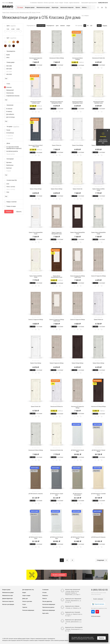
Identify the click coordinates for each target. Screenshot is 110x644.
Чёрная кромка (11, 154)
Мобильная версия (96, 616)
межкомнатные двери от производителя (45, 639)
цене (57, 26)
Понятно (101, 638)
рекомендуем (41, 26)
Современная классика (13, 96)
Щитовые (9, 162)
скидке (68, 26)
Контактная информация (49, 604)
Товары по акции (11, 206)
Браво (8, 55)
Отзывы (66, 3)
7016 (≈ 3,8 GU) (11, 187)
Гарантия (25, 607)
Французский (10, 90)
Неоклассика (10, 93)
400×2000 (9, 74)
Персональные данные (48, 607)
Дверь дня (25, 599)
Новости (45, 599)
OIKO (8, 58)
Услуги (57, 3)
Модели (105, 26)
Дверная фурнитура (8, 599)
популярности (50, 26)
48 (85, 26)
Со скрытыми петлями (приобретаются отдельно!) (14, 148)
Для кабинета (10, 114)
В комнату (9, 111)
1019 (8, 184)
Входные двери (30, 7)
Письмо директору (47, 601)
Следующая (102, 560)
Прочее (78, 7)
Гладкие (9, 171)
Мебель (86, 7)
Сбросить (19, 212)
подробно (13, 26)
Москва (11, 3)
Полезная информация (28, 610)
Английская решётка (12, 151)
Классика (9, 87)
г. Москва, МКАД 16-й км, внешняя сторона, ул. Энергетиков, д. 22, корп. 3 (73, 593)
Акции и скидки (26, 596)
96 (88, 26)
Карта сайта (45, 613)
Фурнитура (55, 7)
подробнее (13, 38)
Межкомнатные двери (43, 7)
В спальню (9, 109)
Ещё (6, 78)
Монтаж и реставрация (8, 604)
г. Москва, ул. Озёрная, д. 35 (73, 608)
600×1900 (9, 69)
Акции (21, 7)
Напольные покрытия (67, 7)
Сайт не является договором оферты (60, 640)
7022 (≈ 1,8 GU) (11, 189)
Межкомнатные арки (8, 596)
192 (91, 26)
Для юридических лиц (28, 590)
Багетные (9, 168)
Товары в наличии (11, 202)
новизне (62, 26)
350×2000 (9, 72)
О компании (33, 3)
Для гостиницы (11, 117)
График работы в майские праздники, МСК (103, 141)
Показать (9, 212)
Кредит (61, 3)
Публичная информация (49, 610)
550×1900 (9, 66)
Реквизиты (45, 596)
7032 (8, 192)
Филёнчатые (10, 165)
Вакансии (40, 3)
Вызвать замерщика (59, 575)
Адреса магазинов (74, 3)
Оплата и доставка (49, 3)
